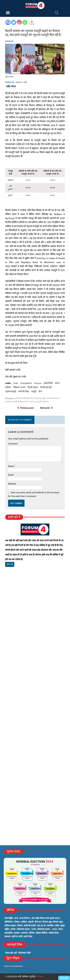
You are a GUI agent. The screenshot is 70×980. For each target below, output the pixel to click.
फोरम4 (39, 977)
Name (11, 466)
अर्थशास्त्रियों (48, 383)
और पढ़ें (10, 564)
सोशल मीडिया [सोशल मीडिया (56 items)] (41, 933)
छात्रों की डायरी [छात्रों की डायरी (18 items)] (30, 926)
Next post (46, 408)
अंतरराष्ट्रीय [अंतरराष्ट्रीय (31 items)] (9, 918)
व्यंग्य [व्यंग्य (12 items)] (60, 929)
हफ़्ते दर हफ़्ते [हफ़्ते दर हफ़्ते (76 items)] (17, 937)
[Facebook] (8, 22)
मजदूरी (34, 392)
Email (11, 475)
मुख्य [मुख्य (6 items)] (62, 926)
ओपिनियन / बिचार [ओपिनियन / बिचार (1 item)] (12, 922)
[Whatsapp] (25, 22)
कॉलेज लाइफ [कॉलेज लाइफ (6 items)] (10, 926)
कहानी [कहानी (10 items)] (31, 922)
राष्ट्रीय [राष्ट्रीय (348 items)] (7, 929)
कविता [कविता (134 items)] (24, 922)
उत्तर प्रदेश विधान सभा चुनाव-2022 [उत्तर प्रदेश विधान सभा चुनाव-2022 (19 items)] (46, 918)
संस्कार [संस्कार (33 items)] (17, 933)
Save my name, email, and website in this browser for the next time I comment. (34, 494)
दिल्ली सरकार (33, 388)
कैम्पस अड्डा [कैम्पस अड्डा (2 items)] (47, 922)
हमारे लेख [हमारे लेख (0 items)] (28, 937)
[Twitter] (14, 22)
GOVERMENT (26, 383)
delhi (16, 383)
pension (38, 383)
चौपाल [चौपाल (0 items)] (20, 926)
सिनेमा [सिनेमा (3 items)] (32, 933)
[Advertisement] (35, 618)
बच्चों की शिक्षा (24, 392)
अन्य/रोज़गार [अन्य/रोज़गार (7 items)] (25, 918)
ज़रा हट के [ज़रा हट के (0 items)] (41, 926)
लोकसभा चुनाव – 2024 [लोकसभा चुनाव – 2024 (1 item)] (47, 929)
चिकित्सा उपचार (19, 388)
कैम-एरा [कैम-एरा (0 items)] (38, 922)
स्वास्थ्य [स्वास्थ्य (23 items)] (7, 937)
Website (12, 484)
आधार (57, 383)
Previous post (25, 408)
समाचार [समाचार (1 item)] (24, 933)
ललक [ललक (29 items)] (13, 929)
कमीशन (8, 388)
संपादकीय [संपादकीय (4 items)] (8, 933)
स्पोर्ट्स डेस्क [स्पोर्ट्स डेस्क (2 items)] (53, 933)
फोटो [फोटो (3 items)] (57, 926)
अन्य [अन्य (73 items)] (16, 918)
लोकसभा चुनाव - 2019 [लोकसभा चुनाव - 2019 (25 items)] (26, 929)
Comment (13, 444)
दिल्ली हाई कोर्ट (46, 388)
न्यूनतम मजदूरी (11, 392)
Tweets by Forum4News (13, 966)
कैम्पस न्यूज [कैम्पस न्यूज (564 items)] (58, 922)
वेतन (40, 392)
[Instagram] (19, 22)
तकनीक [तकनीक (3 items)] (50, 926)
